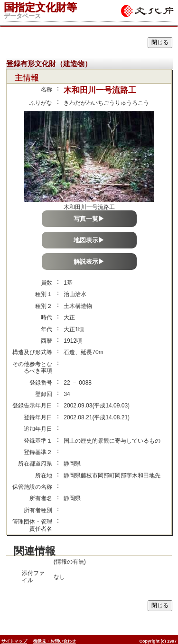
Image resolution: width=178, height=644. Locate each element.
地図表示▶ (89, 240)
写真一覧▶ (89, 219)
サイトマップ (14, 641)
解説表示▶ (89, 262)
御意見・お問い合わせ (55, 641)
